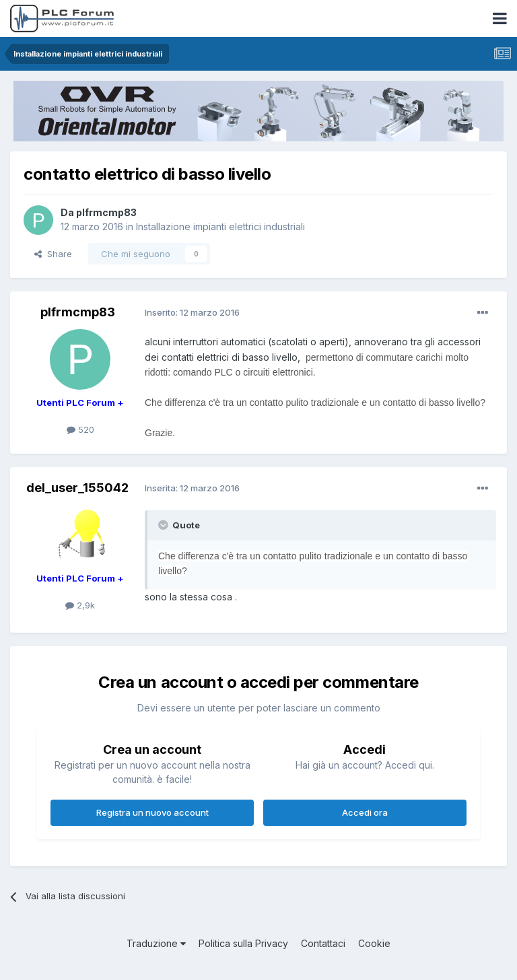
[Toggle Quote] (164, 525)
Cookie (374, 943)
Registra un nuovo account (152, 812)
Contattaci (323, 943)
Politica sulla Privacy (243, 943)
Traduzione (156, 943)
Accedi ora (365, 812)
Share (53, 254)
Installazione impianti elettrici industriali (220, 226)
